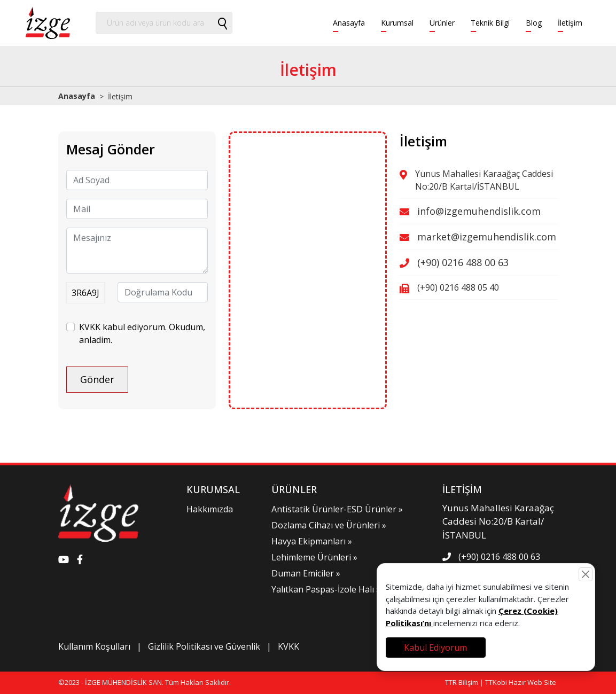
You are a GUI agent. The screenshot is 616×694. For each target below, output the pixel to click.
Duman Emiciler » (306, 573)
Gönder (97, 379)
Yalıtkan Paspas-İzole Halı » (326, 589)
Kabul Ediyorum (435, 648)
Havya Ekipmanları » (312, 541)
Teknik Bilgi (490, 23)
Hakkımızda (210, 509)
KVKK (288, 646)
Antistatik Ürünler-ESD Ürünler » (337, 509)
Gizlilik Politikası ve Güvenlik (204, 646)
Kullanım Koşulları (94, 646)
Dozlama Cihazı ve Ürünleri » (329, 525)
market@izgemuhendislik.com (487, 237)
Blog (534, 23)
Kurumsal (397, 23)
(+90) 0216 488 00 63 (463, 262)
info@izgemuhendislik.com (479, 211)
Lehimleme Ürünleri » (314, 557)
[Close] (586, 574)
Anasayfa (349, 23)
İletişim (570, 23)
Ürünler (442, 23)
